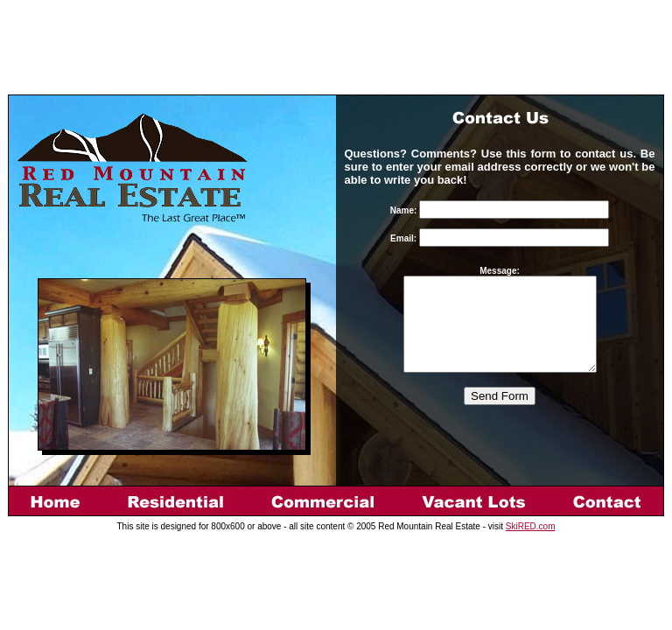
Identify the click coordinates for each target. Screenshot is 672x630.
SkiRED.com (531, 526)
